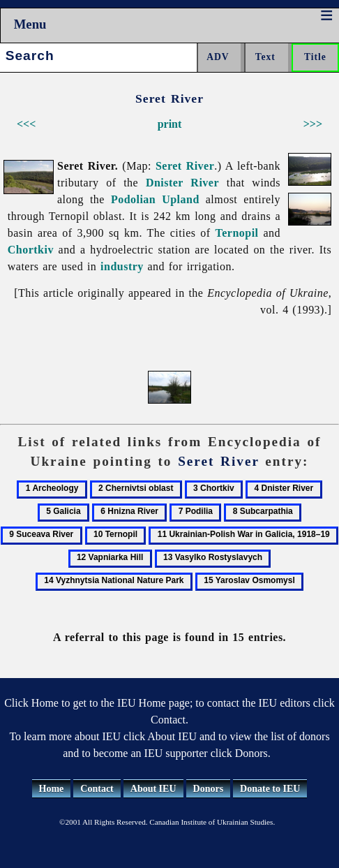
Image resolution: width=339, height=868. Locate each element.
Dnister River (182, 183)
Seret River (185, 166)
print (170, 124)
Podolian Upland (155, 199)
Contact (97, 789)
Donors (209, 789)
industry (122, 266)
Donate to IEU (270, 789)
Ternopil (237, 233)
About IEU (153, 789)
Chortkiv (31, 250)
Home (52, 789)
